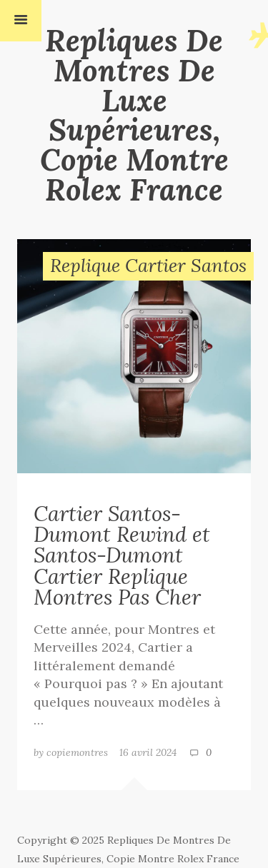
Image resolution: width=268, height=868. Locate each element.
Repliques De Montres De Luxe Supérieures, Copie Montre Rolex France (134, 115)
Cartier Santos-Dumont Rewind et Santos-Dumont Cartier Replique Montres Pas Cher (122, 555)
